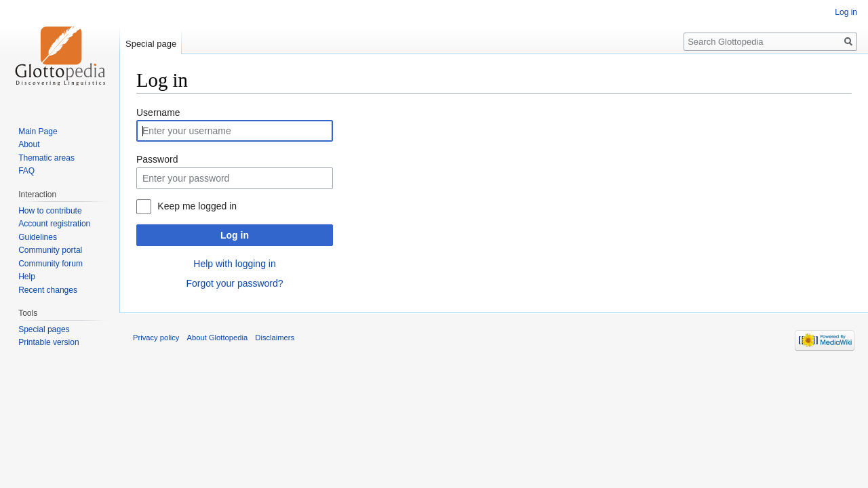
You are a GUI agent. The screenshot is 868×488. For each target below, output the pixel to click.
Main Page (38, 131)
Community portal (50, 250)
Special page (151, 44)
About (29, 144)
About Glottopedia (218, 338)
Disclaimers (275, 338)
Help (27, 277)
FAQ (26, 171)
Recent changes (48, 290)
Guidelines (38, 237)
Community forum (51, 264)
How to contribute (50, 211)
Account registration (54, 224)
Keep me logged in (197, 206)
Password (157, 159)
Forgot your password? (234, 283)
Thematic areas (46, 158)
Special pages (44, 329)
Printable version (48, 342)
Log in (235, 235)
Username (158, 113)
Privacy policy (156, 338)
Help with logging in (234, 264)
